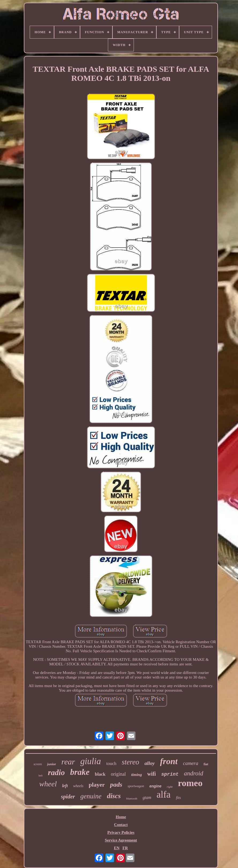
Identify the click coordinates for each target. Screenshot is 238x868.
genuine (91, 796)
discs (114, 796)
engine (155, 786)
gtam (147, 797)
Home (121, 817)
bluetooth (132, 798)
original (118, 774)
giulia (91, 761)
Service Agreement (121, 840)
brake (80, 772)
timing (137, 775)
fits (178, 798)
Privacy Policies (121, 832)
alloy (150, 763)
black (100, 774)
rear (68, 762)
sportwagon (136, 786)
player (97, 785)
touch (111, 763)
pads (116, 784)
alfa (164, 795)
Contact (121, 825)
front (169, 761)
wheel (48, 784)
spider (68, 797)
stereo (131, 762)
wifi (152, 774)
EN (117, 848)
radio (56, 772)
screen (38, 764)
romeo (190, 783)
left (65, 786)
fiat (206, 764)
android (194, 773)
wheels (78, 786)
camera (190, 763)
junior (52, 764)
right (170, 787)
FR (125, 848)
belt (41, 776)
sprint (170, 774)
